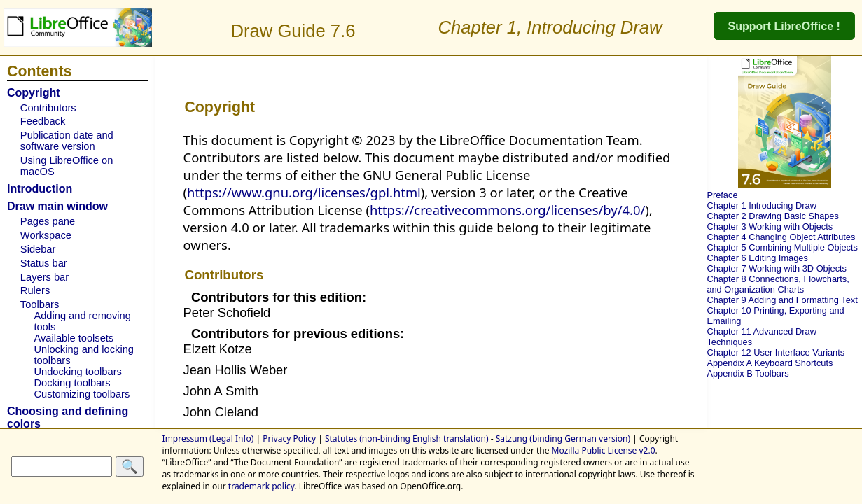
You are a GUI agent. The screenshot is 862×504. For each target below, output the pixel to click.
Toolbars (40, 304)
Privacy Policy (289, 439)
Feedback (43, 121)
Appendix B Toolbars (748, 373)
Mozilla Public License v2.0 (604, 450)
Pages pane (48, 221)
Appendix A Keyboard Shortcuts (770, 363)
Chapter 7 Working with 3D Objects (777, 268)
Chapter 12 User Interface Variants (776, 352)
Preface (722, 195)
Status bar (44, 263)
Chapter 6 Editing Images (757, 258)
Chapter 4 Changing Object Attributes (781, 237)
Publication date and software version (67, 141)
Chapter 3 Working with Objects (770, 226)
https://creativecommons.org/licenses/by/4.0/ (507, 210)
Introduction (40, 189)
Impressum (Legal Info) (208, 439)
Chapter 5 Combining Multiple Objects (782, 247)
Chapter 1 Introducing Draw (762, 205)
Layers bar (44, 277)
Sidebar (38, 249)
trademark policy (262, 486)
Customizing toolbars (82, 394)
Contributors (48, 108)
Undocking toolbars (77, 372)
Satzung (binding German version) (563, 439)
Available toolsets (74, 338)
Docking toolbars (72, 383)
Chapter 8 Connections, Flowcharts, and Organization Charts (778, 284)
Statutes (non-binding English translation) (407, 439)
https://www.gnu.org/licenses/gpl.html (304, 192)
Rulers (35, 290)
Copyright (34, 93)
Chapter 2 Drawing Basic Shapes (773, 216)
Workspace (46, 235)
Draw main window (57, 206)
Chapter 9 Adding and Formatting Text (782, 300)
